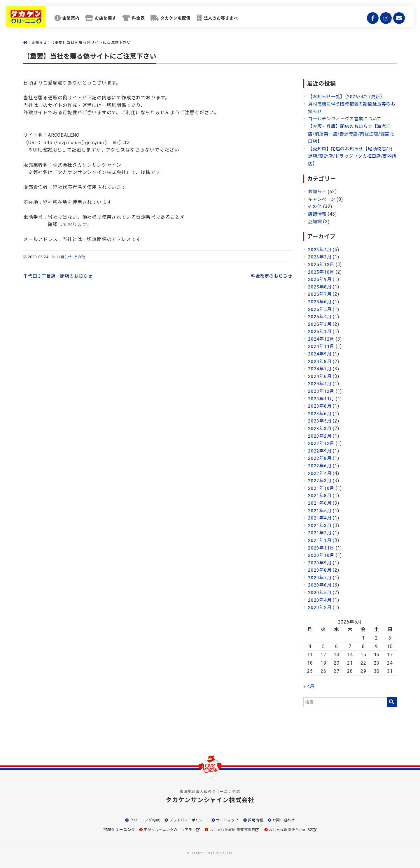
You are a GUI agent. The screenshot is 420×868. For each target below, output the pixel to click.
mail (397, 20)
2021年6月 (320, 503)
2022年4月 (320, 473)
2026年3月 (320, 257)
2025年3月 (320, 324)
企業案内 (80, 20)
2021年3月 (320, 525)
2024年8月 (320, 361)
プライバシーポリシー (186, 820)
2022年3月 (320, 481)
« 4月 (309, 686)
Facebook (370, 20)
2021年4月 (320, 518)
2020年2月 (320, 607)
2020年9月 (320, 563)
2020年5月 (320, 593)
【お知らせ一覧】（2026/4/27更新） (349, 97)
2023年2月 (320, 436)
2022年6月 (320, 466)
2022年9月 (320, 451)
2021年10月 (321, 488)
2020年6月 (320, 585)
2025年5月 (320, 309)
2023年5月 (320, 421)
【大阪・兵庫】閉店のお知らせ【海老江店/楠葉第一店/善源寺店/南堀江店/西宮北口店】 (352, 134)
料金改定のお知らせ (270, 276)
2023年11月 (321, 399)
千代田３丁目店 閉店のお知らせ (60, 276)
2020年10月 (321, 555)
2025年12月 (321, 264)
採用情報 (259, 820)
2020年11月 (321, 548)
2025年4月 (320, 317)
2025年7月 (320, 294)
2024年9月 (320, 354)
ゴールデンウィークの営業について (347, 119)
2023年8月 (320, 406)
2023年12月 (321, 391)
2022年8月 (320, 458)
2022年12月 (321, 443)
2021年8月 (320, 495)
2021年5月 (320, 511)
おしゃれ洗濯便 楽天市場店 (233, 830)
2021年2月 (320, 533)
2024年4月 (320, 384)
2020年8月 (320, 570)
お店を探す (119, 20)
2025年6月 (320, 302)
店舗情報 (318, 214)
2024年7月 (320, 369)
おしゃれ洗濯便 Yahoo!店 (296, 830)
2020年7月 (320, 578)
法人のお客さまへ (247, 20)
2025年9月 (320, 279)
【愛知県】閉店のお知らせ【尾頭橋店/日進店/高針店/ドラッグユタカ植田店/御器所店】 (351, 156)
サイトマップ (229, 820)
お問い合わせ (289, 820)
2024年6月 (320, 376)
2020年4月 (320, 600)
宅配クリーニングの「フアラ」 (166, 830)
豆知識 (315, 222)
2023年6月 (320, 414)
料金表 (155, 20)
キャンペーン (323, 199)
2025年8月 (320, 287)
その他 (81, 257)
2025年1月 (320, 331)
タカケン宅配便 (197, 20)
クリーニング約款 (140, 820)
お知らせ (65, 257)
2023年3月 (320, 428)
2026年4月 (320, 250)
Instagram (384, 20)
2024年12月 (321, 339)
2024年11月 (321, 346)
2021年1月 (320, 540)
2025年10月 (321, 272)
